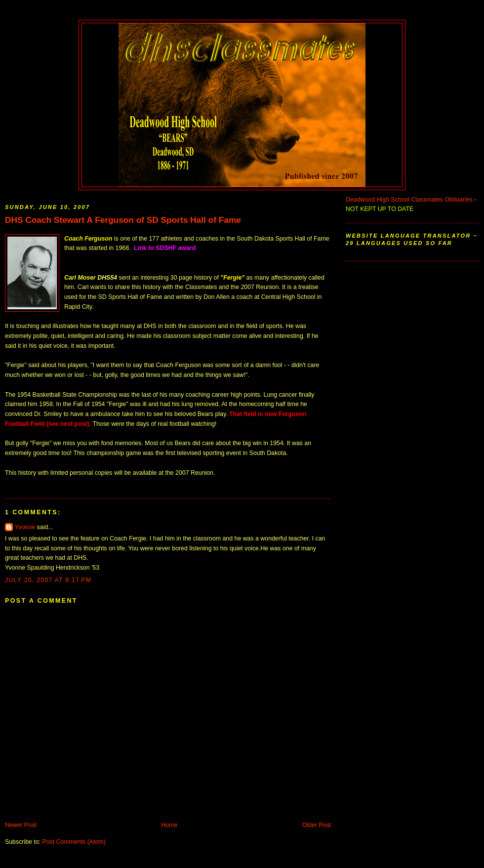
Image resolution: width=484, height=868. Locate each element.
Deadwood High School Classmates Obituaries (409, 200)
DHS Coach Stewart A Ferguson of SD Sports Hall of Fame (123, 220)
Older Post (317, 825)
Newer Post (21, 825)
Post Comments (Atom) (74, 842)
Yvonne (25, 527)
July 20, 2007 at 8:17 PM (48, 580)
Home (169, 825)
